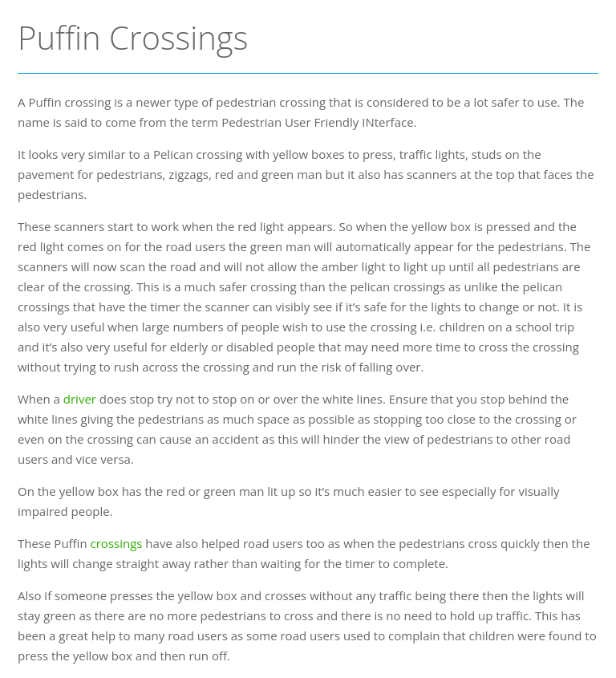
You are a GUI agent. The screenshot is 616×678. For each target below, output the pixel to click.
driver (80, 399)
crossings (117, 543)
